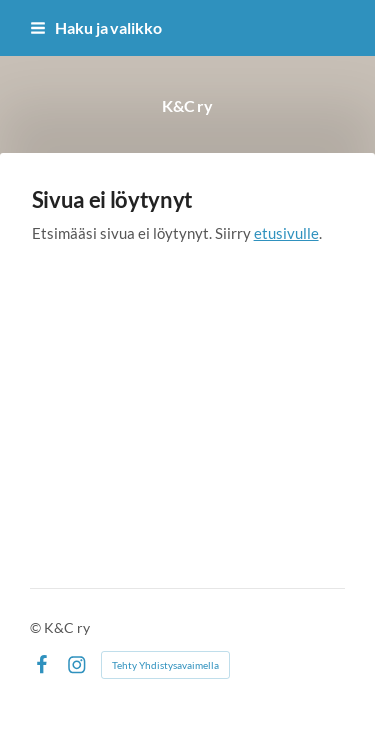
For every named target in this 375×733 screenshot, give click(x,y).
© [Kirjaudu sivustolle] (37, 627)
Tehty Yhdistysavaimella (165, 665)
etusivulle (286, 233)
